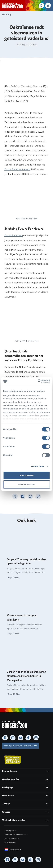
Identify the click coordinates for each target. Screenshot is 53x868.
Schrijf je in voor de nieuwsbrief (21, 745)
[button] (48, 6)
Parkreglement (10, 830)
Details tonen (38, 466)
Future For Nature (14, 235)
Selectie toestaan (26, 484)
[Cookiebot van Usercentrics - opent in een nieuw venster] (38, 381)
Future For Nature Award (17, 169)
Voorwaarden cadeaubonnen (16, 835)
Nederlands (13, 850)
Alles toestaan (27, 475)
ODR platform (10, 843)
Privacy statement (12, 839)
